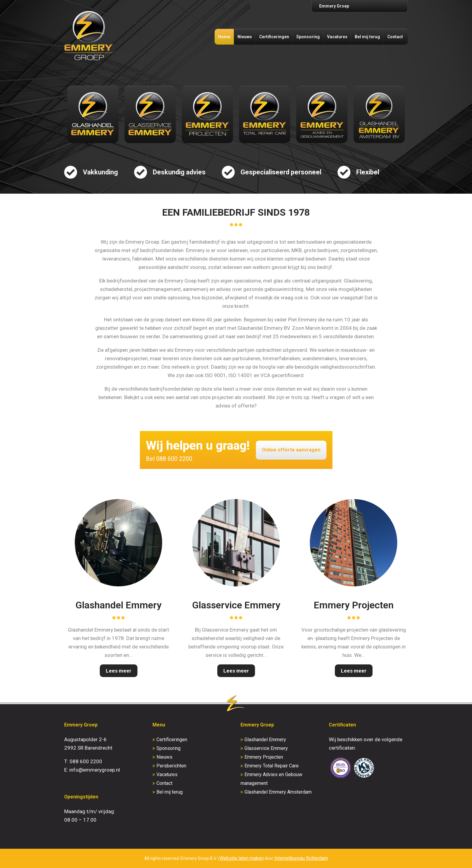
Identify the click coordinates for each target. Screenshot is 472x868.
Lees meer (119, 671)
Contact (395, 37)
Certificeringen (274, 37)
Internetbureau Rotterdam (301, 858)
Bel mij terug (367, 37)
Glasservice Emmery (236, 605)
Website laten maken (242, 858)
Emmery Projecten (354, 605)
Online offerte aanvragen (291, 450)
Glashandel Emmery (118, 605)
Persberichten (171, 766)
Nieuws (245, 37)
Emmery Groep (334, 6)
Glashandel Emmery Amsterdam (278, 792)
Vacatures (337, 37)
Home (224, 37)
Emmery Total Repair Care (272, 766)
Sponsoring (308, 37)
